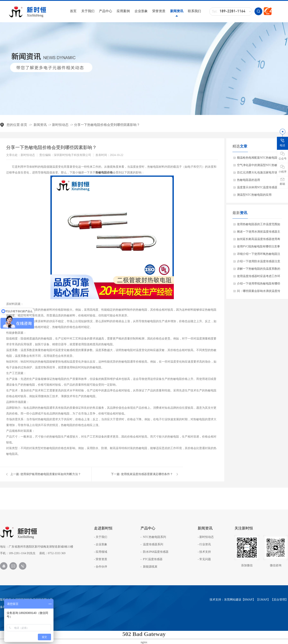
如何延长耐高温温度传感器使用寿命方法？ (259, 240)
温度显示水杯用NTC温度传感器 (257, 187)
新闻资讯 (177, 11)
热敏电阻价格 (104, 173)
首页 (73, 11)
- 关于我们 (101, 537)
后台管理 (279, 600)
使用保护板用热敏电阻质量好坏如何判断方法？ (51, 474)
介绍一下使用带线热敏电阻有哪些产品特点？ (259, 285)
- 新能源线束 (149, 567)
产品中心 (106, 11)
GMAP (263, 600)
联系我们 (194, 11)
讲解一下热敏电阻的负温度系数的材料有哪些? (259, 270)
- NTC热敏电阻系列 (153, 537)
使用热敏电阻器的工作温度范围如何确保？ (259, 225)
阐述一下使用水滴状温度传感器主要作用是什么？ (259, 233)
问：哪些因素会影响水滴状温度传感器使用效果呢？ (259, 292)
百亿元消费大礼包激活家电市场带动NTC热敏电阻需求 (259, 174)
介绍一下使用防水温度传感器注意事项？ (259, 262)
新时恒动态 (60, 125)
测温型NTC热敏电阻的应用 (254, 195)
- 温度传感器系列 (152, 544)
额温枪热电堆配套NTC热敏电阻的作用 (259, 159)
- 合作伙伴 (101, 567)
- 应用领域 (101, 552)
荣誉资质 (159, 11)
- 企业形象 (101, 544)
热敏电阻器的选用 (249, 180)
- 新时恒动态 (206, 537)
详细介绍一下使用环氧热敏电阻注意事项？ (259, 255)
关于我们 (88, 11)
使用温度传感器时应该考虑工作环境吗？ (259, 277)
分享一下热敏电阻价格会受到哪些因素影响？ (107, 125)
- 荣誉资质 (101, 559)
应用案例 (123, 11)
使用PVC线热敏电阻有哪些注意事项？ (258, 248)
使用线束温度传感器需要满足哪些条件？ (147, 474)
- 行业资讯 (204, 544)
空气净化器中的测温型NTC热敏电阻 (259, 166)
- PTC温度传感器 (152, 559)
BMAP (248, 600)
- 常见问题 (204, 559)
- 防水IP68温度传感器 (154, 552)
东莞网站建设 (233, 600)
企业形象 (141, 11)
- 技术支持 (204, 552)
